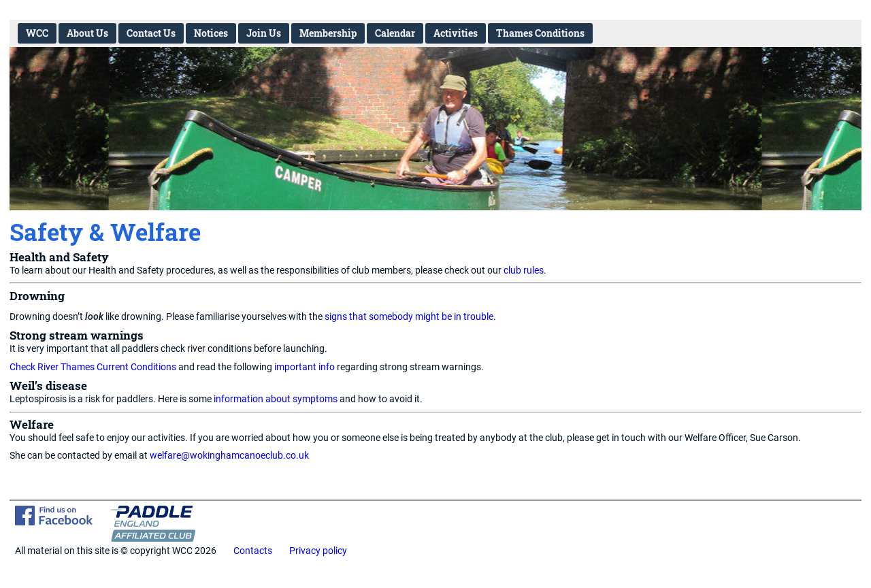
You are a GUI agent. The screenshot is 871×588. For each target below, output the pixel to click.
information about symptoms (276, 399)
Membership (328, 33)
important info (305, 367)
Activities (456, 33)
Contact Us (151, 33)
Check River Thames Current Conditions (93, 367)
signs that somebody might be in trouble (409, 317)
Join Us (264, 33)
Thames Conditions (540, 33)
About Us (87, 33)
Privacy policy (318, 551)
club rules (524, 271)
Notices (211, 33)
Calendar (395, 33)
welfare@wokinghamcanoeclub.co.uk (229, 456)
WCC (37, 33)
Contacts (253, 551)
